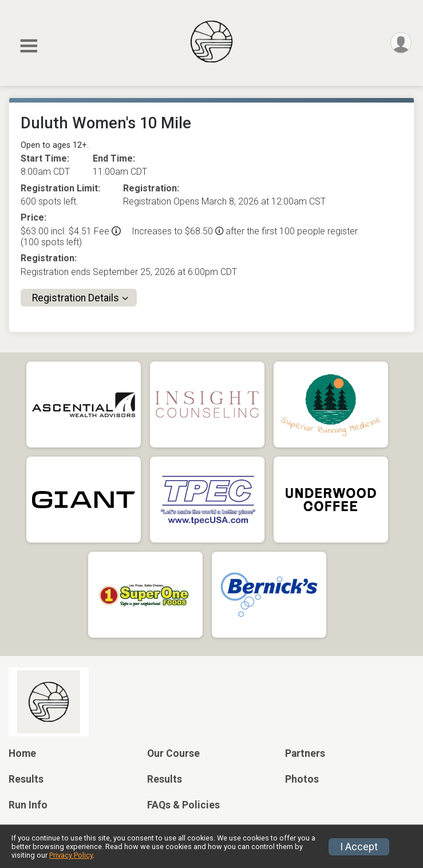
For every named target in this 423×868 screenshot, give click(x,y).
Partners (305, 753)
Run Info (28, 805)
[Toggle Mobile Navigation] (29, 46)
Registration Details (76, 298)
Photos (302, 779)
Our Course (173, 753)
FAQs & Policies (183, 805)
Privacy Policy (71, 855)
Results (26, 779)
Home (22, 753)
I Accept (359, 847)
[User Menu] (401, 43)
